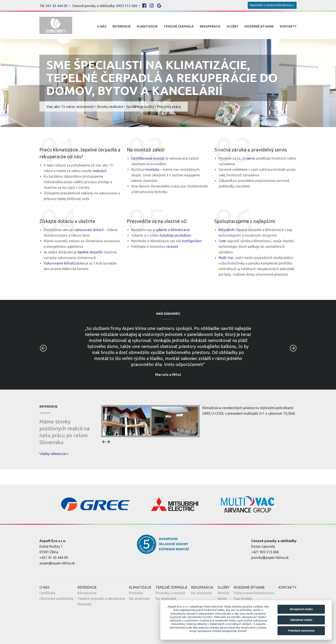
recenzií (172, 246)
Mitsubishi (227, 230)
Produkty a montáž (170, 593)
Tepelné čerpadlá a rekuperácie (101, 599)
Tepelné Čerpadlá (179, 26)
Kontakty (288, 26)
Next (293, 348)
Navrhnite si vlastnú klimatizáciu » (272, 5)
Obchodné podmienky (56, 599)
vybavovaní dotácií (89, 230)
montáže (152, 169)
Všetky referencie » (54, 454)
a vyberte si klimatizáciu (171, 230)
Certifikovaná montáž (148, 158)
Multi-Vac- (227, 258)
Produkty (136, 593)
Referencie (122, 26)
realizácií (100, 171)
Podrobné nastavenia (301, 631)
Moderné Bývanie (259, 26)
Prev (43, 348)
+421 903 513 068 (265, 552)
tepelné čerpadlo (90, 252)
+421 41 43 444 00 (54, 558)
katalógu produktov (176, 235)
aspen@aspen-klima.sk (57, 563)
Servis (222, 599)
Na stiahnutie (139, 599)
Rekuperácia (210, 26)
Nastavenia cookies (82, 635)
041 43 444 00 (57, 6)
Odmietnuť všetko (301, 620)
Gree (222, 241)
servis (251, 158)
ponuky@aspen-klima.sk (270, 558)
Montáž (223, 593)
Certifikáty (47, 593)
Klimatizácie (147, 26)
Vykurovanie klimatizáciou (64, 263)
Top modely (243, 599)
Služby (232, 26)
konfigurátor (192, 241)
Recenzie (84, 604)
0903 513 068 (127, 6)
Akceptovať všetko (301, 609)
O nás (102, 26)
